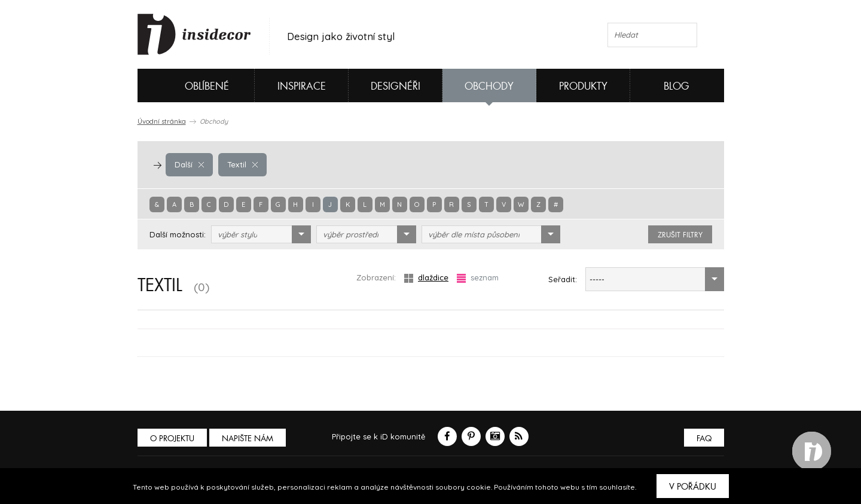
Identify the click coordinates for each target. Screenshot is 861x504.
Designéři (396, 86)
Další (189, 164)
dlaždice (426, 278)
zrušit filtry (680, 235)
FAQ (704, 439)
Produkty (583, 86)
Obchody (489, 86)
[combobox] (261, 234)
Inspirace (302, 86)
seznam (478, 278)
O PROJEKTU (172, 439)
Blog (677, 86)
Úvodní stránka (162, 121)
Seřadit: (563, 279)
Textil (242, 164)
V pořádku (693, 487)
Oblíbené (187, 85)
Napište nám (248, 439)
